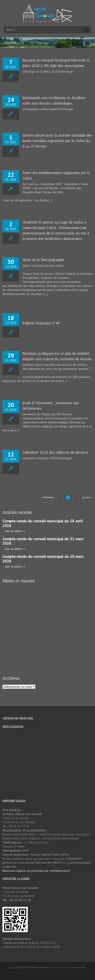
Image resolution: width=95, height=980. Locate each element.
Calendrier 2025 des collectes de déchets (55, 452)
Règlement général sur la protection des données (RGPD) (42, 861)
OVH (26, 851)
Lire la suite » (14, 531)
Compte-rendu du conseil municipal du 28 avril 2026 (43, 523)
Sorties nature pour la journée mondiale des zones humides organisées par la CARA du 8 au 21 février (57, 141)
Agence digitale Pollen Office (50, 855)
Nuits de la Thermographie (43, 260)
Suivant (86, 497)
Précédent (48, 497)
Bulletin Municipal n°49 (41, 323)
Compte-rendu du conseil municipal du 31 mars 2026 (43, 541)
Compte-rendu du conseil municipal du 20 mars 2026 (43, 559)
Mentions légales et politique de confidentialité (36, 871)
